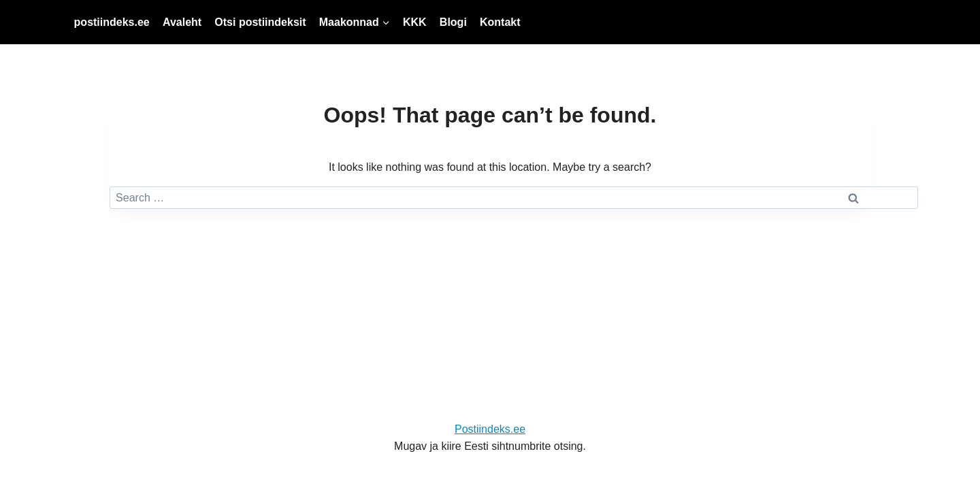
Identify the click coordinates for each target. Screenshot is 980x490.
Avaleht (182, 22)
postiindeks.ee (112, 22)
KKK (415, 22)
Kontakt (500, 22)
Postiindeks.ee (490, 429)
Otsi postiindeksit (260, 22)
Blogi (453, 22)
